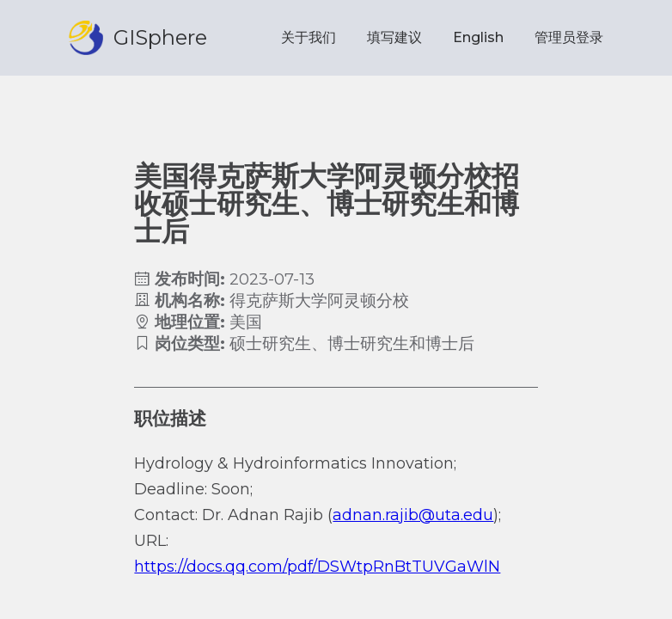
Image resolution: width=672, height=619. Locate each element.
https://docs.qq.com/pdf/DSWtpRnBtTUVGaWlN (317, 567)
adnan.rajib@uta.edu (413, 515)
